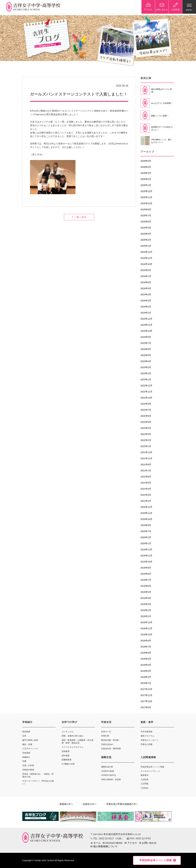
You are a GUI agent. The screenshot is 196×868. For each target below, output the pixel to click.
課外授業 (66, 756)
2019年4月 (146, 598)
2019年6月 (146, 586)
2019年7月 (146, 580)
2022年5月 (146, 422)
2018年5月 (146, 659)
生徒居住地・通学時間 (111, 749)
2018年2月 (146, 677)
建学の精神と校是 (30, 740)
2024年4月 (146, 294)
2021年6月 (146, 477)
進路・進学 (147, 722)
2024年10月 (147, 264)
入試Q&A (145, 788)
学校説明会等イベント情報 (152, 767)
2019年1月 (146, 616)
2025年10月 (147, 203)
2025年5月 (146, 228)
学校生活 (106, 722)
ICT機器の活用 (68, 764)
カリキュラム (68, 732)
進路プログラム (147, 736)
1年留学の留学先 (109, 775)
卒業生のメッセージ (149, 740)
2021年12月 (147, 452)
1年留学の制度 (108, 771)
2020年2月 (146, 537)
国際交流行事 (107, 767)
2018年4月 (146, 665)
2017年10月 (147, 701)
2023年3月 (146, 367)
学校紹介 (27, 722)
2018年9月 (146, 641)
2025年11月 (147, 197)
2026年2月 (146, 179)
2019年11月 (147, 556)
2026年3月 (146, 173)
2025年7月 (146, 216)
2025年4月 (146, 234)
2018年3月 (146, 671)
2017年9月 (146, 707)
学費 (24, 761)
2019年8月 (146, 574)
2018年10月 (147, 635)
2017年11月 (147, 695)
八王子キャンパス (30, 749)
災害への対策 (28, 765)
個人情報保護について (104, 846)
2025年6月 (146, 222)
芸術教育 (66, 751)
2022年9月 (146, 404)
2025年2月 (146, 240)
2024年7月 (146, 276)
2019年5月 (146, 592)
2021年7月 (146, 471)
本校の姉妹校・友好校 (111, 779)
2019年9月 (146, 568)
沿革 (24, 736)
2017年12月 (147, 689)
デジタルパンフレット (150, 771)
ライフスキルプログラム (73, 747)
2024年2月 (146, 307)
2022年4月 (146, 428)
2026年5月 (146, 161)
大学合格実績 (146, 732)
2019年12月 (147, 550)
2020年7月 (146, 531)
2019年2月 (146, 610)
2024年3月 (146, 301)
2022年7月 (146, 410)
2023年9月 (146, 337)
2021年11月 (147, 458)
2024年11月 (147, 258)
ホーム (96, 843)
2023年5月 (146, 355)
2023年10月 (147, 331)
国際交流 (106, 757)
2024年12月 (147, 252)
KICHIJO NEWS (113, 843)
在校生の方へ (89, 804)
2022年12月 (147, 386)
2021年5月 (146, 483)
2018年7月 (146, 647)
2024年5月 (146, 288)
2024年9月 (146, 270)
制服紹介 (26, 757)
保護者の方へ (65, 804)
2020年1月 (146, 543)
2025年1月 (146, 246)
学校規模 (26, 753)
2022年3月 (146, 434)
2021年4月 (146, 489)
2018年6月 (146, 653)
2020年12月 (147, 507)
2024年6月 (146, 282)
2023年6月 (146, 349)
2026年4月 (146, 167)
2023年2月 (146, 373)
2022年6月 (146, 416)
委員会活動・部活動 (110, 740)
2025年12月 (147, 191)
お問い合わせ (148, 843)
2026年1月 (146, 185)
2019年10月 (147, 562)
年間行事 (105, 736)
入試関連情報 (148, 757)
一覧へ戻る (79, 217)
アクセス (131, 843)
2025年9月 (146, 209)
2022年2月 (146, 440)
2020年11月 (147, 513)
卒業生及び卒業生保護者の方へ (121, 804)
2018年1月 (146, 683)
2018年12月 (147, 622)
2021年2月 (146, 501)
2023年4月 (146, 361)
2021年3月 (146, 495)
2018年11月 (147, 628)
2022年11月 (147, 392)
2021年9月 (146, 465)
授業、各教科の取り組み (73, 736)
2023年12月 (147, 319)
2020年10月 (147, 519)
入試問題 (144, 784)
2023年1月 (146, 380)
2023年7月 (146, 343)
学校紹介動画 (28, 770)
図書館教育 (67, 760)
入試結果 (144, 779)
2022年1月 (146, 446)
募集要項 (144, 775)
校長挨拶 (26, 732)
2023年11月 (147, 325)
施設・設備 (27, 744)
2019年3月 (146, 604)
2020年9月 (146, 525)
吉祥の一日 (106, 732)
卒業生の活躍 (146, 744)
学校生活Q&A (107, 744)
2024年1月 (146, 313)
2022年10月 (147, 398)
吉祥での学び (69, 722)
